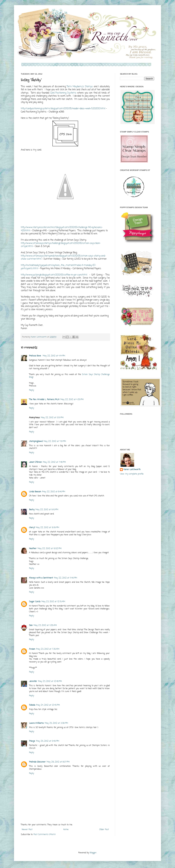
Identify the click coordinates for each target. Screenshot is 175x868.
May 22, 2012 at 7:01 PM (55, 441)
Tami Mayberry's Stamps (80, 87)
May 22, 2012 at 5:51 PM (52, 418)
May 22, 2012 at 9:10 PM (47, 510)
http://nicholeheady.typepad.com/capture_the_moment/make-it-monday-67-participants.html (58, 267)
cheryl (32, 528)
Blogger (93, 853)
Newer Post (27, 830)
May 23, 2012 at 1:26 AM (45, 625)
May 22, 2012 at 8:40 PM (54, 492)
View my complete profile (132, 474)
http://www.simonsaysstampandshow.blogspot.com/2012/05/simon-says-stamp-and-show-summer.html (63, 257)
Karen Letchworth (39, 337)
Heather (33, 549)
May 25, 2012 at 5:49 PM (48, 741)
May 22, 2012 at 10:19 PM (47, 528)
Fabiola (32, 705)
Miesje (32, 741)
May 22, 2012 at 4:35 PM (72, 400)
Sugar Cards (35, 602)
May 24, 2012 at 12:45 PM (48, 705)
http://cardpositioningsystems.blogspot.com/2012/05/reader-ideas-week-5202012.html (63, 109)
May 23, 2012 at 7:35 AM (48, 649)
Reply (32, 390)
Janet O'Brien (35, 462)
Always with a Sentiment (41, 578)
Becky (32, 510)
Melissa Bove (35, 356)
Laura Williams (36, 723)
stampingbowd (36, 441)
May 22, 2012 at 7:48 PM (54, 462)
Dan (31, 625)
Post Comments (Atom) (45, 835)
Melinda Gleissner (37, 762)
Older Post (104, 830)
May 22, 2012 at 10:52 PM (50, 549)
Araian (32, 649)
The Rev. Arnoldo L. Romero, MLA (44, 400)
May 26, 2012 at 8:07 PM (58, 762)
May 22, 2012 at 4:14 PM (54, 356)
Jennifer (33, 681)
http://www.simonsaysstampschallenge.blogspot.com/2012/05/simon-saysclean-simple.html (61, 245)
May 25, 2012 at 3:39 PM (56, 723)
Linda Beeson (35, 492)
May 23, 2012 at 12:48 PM (50, 681)
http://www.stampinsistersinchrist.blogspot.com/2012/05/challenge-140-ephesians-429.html (62, 229)
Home (66, 830)
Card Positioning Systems (63, 93)
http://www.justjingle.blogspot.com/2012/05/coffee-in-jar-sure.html (54, 275)
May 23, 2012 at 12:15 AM (53, 602)
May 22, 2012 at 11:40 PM (66, 578)
